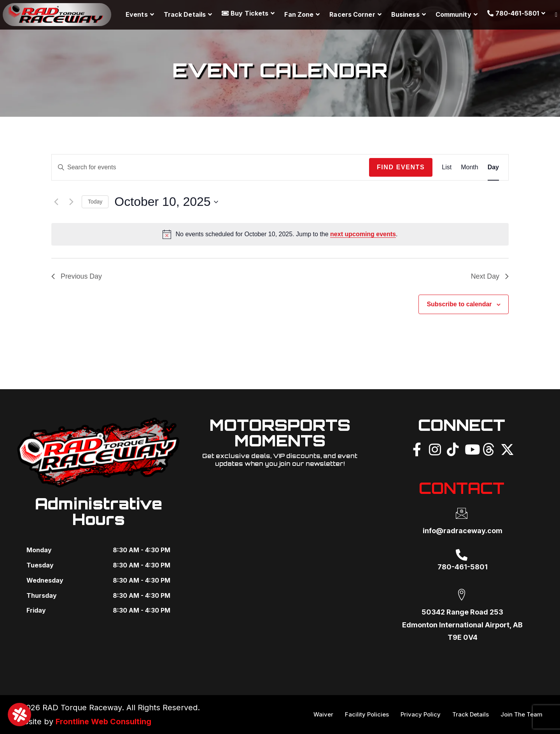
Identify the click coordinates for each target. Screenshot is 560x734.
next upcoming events (363, 234)
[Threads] (488, 448)
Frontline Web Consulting (104, 722)
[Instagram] (435, 448)
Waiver (323, 714)
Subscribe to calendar (459, 304)
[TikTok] (453, 448)
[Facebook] (417, 448)
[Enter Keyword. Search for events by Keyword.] (210, 167)
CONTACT (461, 488)
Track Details (471, 714)
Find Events (401, 167)
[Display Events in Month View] (469, 167)
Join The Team (521, 714)
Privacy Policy (421, 714)
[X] (506, 448)
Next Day (490, 276)
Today (95, 202)
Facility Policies (367, 714)
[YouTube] (471, 448)
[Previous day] (56, 202)
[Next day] (71, 202)
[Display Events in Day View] (493, 167)
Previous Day (77, 276)
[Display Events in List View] (447, 167)
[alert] (280, 234)
